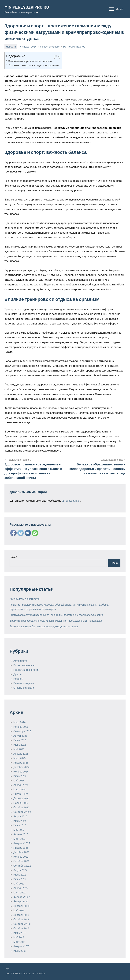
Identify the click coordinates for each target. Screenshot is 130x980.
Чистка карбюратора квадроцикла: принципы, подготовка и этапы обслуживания (56, 615)
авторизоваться (71, 501)
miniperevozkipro (50, 46)
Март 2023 (19, 839)
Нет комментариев (74, 46)
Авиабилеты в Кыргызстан (25, 599)
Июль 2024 (20, 776)
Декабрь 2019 (21, 915)
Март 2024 (20, 789)
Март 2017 (19, 942)
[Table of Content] (57, 56)
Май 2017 (19, 937)
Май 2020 (19, 910)
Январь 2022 (21, 901)
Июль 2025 (20, 740)
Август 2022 (20, 870)
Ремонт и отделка (24, 683)
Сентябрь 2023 (22, 812)
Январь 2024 (21, 794)
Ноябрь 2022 (21, 857)
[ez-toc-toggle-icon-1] (55, 56)
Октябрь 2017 (21, 928)
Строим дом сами (24, 688)
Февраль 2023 (22, 843)
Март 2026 (19, 722)
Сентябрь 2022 (22, 866)
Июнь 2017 (19, 933)
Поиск (13, 557)
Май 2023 (19, 830)
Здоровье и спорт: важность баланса (30, 61)
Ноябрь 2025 (21, 727)
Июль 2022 (20, 874)
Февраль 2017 (21, 946)
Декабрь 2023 (21, 798)
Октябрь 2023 (21, 807)
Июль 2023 (20, 821)
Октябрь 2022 (21, 861)
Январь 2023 (21, 848)
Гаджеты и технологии (26, 670)
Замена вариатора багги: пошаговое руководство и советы (44, 626)
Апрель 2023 (21, 834)
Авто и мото (20, 661)
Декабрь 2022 (21, 852)
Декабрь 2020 (21, 906)
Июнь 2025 (20, 745)
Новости (11, 46)
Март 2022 (20, 892)
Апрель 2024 (21, 785)
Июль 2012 (20, 951)
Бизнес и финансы (24, 665)
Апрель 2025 (21, 754)
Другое (17, 674)
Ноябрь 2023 (21, 803)
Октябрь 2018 (21, 919)
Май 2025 (19, 749)
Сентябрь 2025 (22, 731)
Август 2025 (20, 736)
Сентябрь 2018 (22, 924)
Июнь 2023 (20, 825)
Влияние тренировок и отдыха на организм (34, 65)
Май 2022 (19, 883)
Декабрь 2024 (21, 767)
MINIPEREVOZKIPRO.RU (27, 7)
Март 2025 (19, 758)
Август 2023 (20, 816)
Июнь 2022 (20, 879)
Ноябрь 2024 (21, 771)
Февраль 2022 (22, 897)
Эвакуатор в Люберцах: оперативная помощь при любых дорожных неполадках (56, 621)
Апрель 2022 (21, 888)
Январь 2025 (21, 762)
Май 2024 (19, 780)
